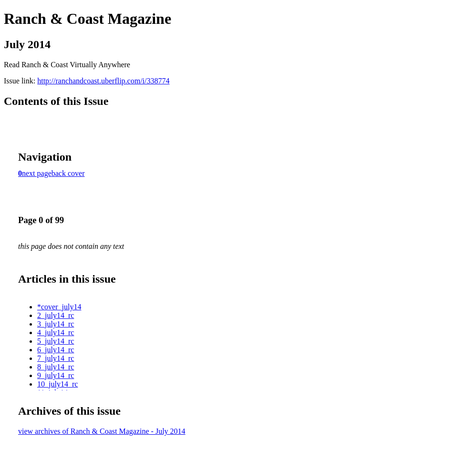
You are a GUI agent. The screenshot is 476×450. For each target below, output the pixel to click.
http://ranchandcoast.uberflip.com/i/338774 (103, 81)
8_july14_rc (56, 367)
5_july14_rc (56, 341)
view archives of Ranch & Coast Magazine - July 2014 (102, 431)
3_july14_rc (56, 324)
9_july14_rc (56, 375)
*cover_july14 (59, 307)
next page (37, 173)
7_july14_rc (56, 358)
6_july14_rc (56, 350)
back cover (68, 173)
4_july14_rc (56, 332)
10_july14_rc (57, 384)
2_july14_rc (56, 315)
